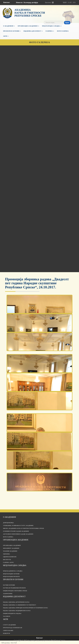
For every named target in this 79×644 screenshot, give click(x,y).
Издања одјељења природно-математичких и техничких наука (25, 608)
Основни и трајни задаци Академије (16, 531)
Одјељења (6, 554)
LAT (70, 2)
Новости (19, 2)
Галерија (50, 31)
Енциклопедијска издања (12, 613)
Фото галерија (63, 31)
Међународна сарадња (52, 26)
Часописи (7, 616)
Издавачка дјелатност (33, 31)
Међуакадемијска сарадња (13, 571)
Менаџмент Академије (11, 548)
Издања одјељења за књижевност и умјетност (19, 605)
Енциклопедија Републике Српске (15, 591)
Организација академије (16, 540)
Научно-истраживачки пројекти (14, 588)
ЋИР (65, 2)
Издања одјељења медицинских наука (17, 611)
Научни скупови (9, 585)
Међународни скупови (11, 574)
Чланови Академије (10, 551)
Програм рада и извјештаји (13, 628)
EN (74, 2)
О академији (9, 26)
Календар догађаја (31, 2)
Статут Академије (9, 625)
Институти (7, 560)
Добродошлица (8, 523)
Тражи (67, 23)
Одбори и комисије (10, 557)
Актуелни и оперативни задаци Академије (18, 534)
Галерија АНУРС (8, 562)
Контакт (7, 2)
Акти (6, 36)
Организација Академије (28, 26)
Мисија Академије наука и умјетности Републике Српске (23, 528)
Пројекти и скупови (12, 31)
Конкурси (6, 633)
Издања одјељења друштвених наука (16, 602)
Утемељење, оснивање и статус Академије (18, 526)
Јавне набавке (8, 631)
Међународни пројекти (11, 577)
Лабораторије (8, 594)
